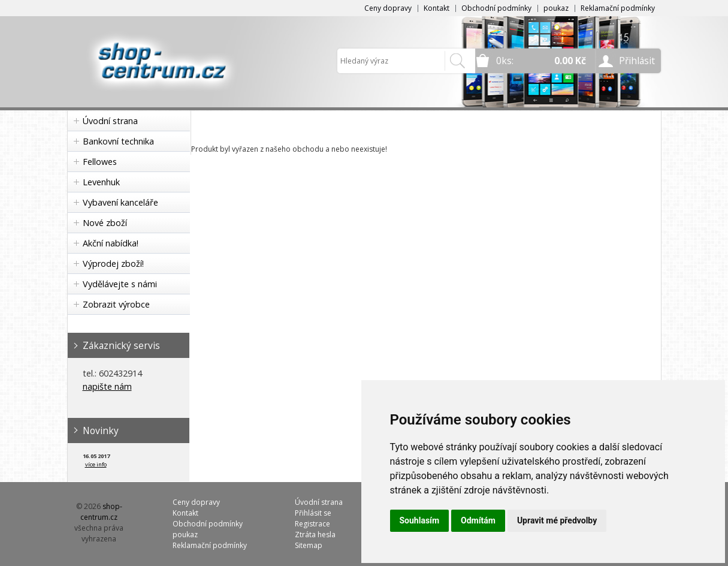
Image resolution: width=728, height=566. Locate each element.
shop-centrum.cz (101, 512)
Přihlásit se (313, 513)
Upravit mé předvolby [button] (557, 520)
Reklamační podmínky (618, 8)
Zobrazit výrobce (116, 304)
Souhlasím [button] (420, 520)
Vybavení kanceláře (120, 202)
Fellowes (100, 162)
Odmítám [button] (478, 520)
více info (96, 464)
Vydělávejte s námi (120, 284)
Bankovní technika (118, 141)
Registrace (312, 524)
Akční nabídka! (111, 243)
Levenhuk (101, 182)
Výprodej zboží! (113, 264)
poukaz (556, 8)
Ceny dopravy (388, 8)
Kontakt (437, 8)
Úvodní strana (110, 121)
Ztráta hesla (315, 535)
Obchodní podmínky (496, 8)
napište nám (107, 386)
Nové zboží (105, 223)
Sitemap (309, 545)
